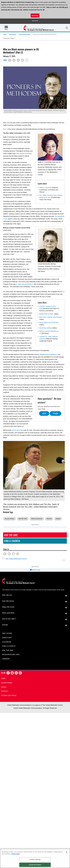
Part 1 (5, 129)
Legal (4, 687)
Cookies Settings (35, 859)
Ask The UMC (23, 519)
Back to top (35, 570)
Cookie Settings (9, 696)
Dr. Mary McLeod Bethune (24, 284)
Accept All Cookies (35, 865)
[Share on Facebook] (10, 60)
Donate (5, 625)
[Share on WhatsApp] (18, 60)
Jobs (3, 679)
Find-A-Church (9, 646)
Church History (9, 519)
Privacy (5, 691)
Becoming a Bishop (46, 328)
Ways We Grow (8, 607)
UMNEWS (6, 659)
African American (37, 519)
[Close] (67, 852)
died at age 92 (16, 430)
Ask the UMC (8, 650)
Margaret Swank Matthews (48, 354)
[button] (67, 28)
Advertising (7, 683)
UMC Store (7, 633)
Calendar (7, 642)
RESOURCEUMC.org (11, 655)
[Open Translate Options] (9, 38)
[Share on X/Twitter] (14, 60)
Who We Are (13, 34)
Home (5, 34)
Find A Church (12, 541)
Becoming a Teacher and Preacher (51, 317)
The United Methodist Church (16, 559)
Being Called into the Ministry (49, 322)
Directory (7, 638)
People (58, 519)
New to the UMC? (9, 619)
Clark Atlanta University (23, 153)
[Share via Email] (27, 60)
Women (49, 519)
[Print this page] (22, 60)
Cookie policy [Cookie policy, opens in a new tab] (16, 854)
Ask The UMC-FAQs (25, 34)
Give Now (35, 15)
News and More (8, 613)
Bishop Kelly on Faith (46, 314)
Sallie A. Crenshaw (46, 188)
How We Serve (8, 601)
